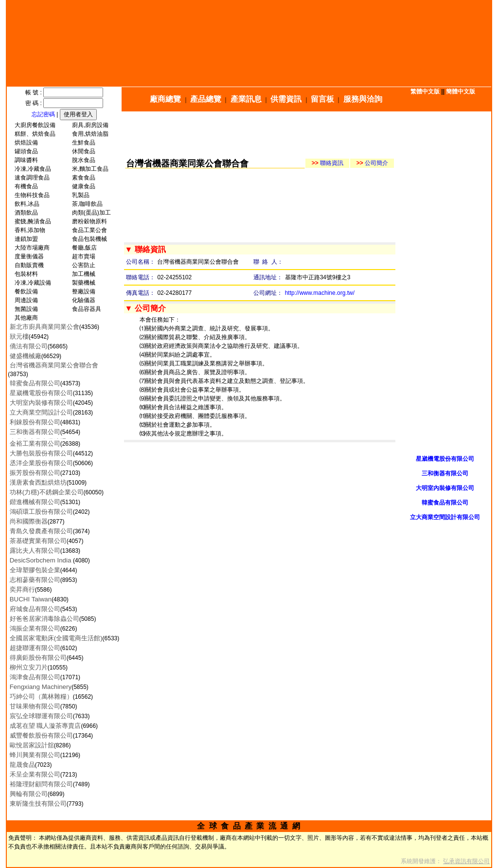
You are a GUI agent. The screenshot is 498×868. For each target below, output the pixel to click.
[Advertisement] (309, 134)
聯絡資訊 (328, 163)
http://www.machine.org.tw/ (320, 293)
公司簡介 (372, 163)
